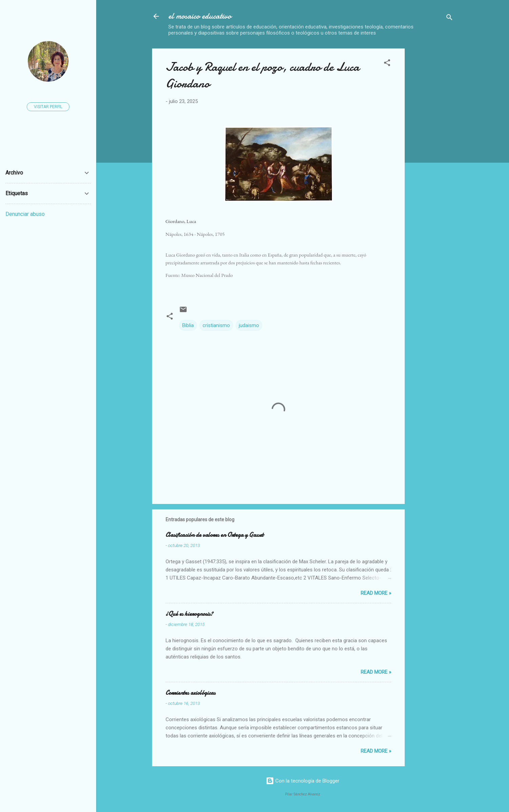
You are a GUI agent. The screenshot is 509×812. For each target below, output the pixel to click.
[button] (387, 64)
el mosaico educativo (200, 16)
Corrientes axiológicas (190, 693)
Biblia (188, 325)
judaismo (249, 325)
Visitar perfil (48, 107)
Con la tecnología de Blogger (303, 781)
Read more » (376, 593)
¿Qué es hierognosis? (189, 614)
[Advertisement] (460, 150)
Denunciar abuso (25, 214)
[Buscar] (449, 18)
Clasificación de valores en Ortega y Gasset (215, 535)
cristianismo (216, 325)
